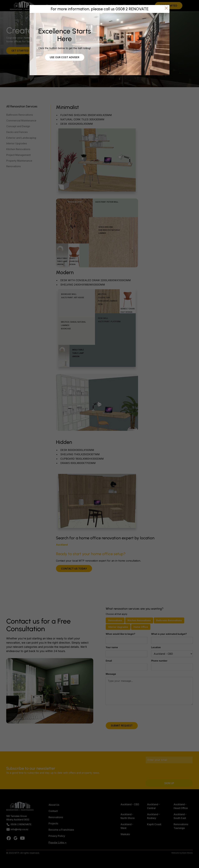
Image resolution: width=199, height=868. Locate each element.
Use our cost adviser (65, 57)
